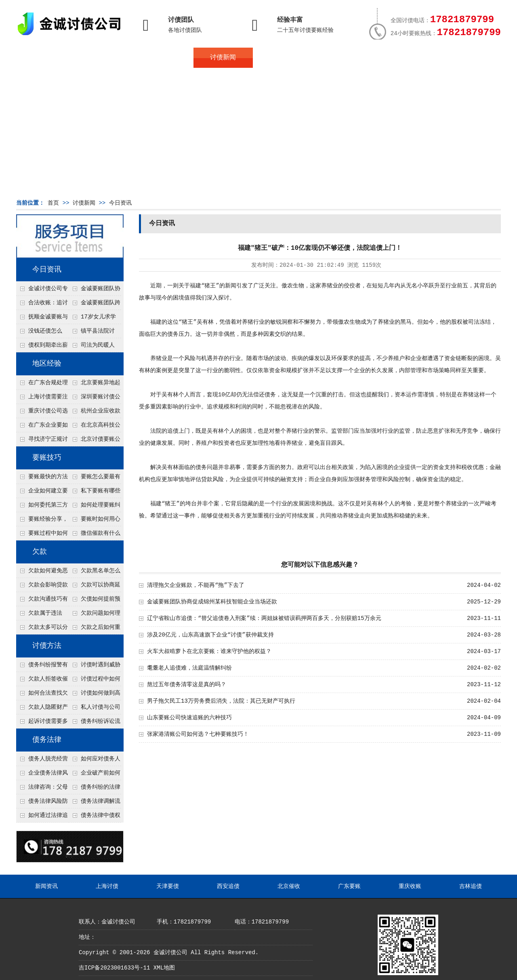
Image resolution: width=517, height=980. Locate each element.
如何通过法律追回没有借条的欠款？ (42, 817)
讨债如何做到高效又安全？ (95, 695)
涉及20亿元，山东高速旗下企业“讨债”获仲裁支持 (210, 635)
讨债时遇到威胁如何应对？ (95, 667)
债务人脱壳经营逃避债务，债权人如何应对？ (42, 761)
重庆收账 (410, 886)
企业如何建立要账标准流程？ (42, 493)
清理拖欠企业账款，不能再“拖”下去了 (196, 585)
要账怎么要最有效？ (95, 479)
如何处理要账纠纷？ (95, 507)
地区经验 (47, 364)
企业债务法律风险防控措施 (42, 775)
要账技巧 (47, 458)
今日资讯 (120, 203)
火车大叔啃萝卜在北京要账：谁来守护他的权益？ (209, 651)
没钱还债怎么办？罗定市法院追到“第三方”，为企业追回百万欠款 (42, 333)
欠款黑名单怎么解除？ (95, 573)
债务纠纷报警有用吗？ (42, 667)
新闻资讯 (46, 886)
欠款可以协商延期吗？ (95, 587)
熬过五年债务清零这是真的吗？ (187, 685)
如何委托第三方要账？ (42, 507)
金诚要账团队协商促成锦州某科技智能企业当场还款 (95, 291)
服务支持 (460, 58)
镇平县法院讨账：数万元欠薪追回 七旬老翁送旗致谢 (94, 333)
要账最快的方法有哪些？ (42, 479)
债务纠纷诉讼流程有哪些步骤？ (95, 723)
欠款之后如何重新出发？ (95, 629)
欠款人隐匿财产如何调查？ (42, 709)
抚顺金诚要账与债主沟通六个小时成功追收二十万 (42, 319)
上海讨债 (107, 886)
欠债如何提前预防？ (95, 601)
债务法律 (47, 740)
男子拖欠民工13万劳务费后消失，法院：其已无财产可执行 (221, 701)
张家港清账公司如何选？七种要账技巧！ (198, 734)
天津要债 (168, 886)
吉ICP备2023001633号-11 (114, 968)
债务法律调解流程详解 (95, 803)
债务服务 (164, 58)
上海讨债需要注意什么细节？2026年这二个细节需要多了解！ (42, 399)
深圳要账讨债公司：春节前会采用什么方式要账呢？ (95, 399)
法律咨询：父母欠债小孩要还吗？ (42, 789)
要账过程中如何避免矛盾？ (42, 535)
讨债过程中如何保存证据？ (95, 681)
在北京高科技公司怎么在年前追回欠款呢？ (95, 427)
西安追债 (228, 886)
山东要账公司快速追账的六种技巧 (189, 718)
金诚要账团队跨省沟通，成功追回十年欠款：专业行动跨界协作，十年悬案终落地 (95, 305)
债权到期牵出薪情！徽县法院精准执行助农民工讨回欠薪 (42, 347)
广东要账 (349, 886)
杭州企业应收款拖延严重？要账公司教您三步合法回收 (95, 413)
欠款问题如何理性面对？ (95, 615)
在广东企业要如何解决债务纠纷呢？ (42, 427)
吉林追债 (471, 886)
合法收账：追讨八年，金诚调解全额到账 (42, 305)
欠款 (40, 552)
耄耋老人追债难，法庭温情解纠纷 (189, 668)
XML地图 (164, 968)
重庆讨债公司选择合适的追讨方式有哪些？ (42, 413)
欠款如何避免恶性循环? (42, 573)
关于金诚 (105, 58)
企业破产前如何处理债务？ (95, 775)
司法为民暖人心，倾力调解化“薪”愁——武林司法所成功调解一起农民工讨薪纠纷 (94, 347)
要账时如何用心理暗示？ (95, 521)
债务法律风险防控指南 (42, 803)
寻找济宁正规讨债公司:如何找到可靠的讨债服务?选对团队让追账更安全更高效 (42, 441)
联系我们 (401, 58)
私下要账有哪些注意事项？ (95, 493)
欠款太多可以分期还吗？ (42, 629)
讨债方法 (47, 646)
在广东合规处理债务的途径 (42, 385)
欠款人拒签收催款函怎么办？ (42, 681)
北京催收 (289, 886)
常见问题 (282, 58)
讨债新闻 (223, 58)
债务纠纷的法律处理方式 (95, 789)
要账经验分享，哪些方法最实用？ (42, 521)
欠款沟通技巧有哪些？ (42, 601)
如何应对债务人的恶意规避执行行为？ (95, 761)
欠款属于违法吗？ (39, 615)
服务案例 (341, 58)
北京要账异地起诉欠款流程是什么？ (95, 385)
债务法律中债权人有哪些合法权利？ (95, 817)
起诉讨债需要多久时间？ (42, 723)
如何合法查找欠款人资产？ (42, 695)
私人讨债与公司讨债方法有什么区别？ (95, 709)
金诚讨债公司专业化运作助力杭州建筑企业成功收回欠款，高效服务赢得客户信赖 (42, 291)
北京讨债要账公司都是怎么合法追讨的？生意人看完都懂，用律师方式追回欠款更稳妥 (95, 441)
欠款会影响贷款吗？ (42, 587)
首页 (46, 58)
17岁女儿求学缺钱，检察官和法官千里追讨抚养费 (94, 319)
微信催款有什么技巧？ (95, 535)
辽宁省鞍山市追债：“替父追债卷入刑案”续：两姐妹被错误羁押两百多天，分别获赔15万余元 (264, 618)
